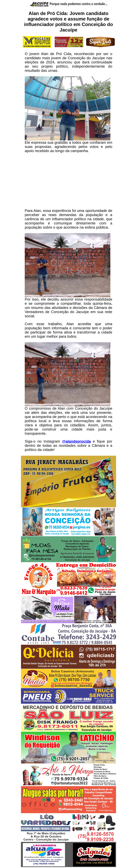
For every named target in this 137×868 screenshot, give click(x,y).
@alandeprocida (76, 441)
